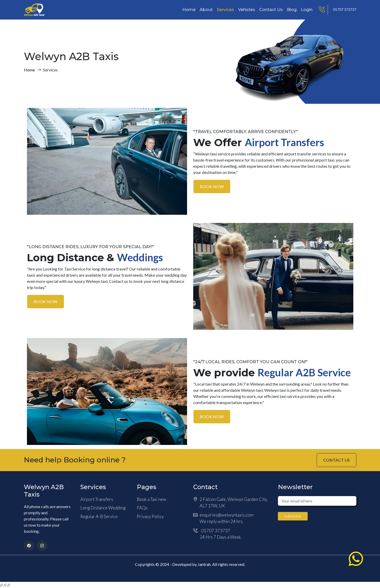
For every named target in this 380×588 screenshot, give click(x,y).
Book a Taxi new (152, 499)
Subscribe (293, 516)
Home (189, 10)
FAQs (142, 508)
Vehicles (247, 10)
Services (225, 10)
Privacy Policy (150, 516)
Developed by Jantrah (191, 564)
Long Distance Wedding (103, 508)
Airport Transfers (97, 499)
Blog (292, 10)
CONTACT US (337, 460)
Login (307, 10)
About (206, 10)
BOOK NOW (212, 186)
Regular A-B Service (99, 516)
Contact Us (271, 10)
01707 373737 (345, 10)
